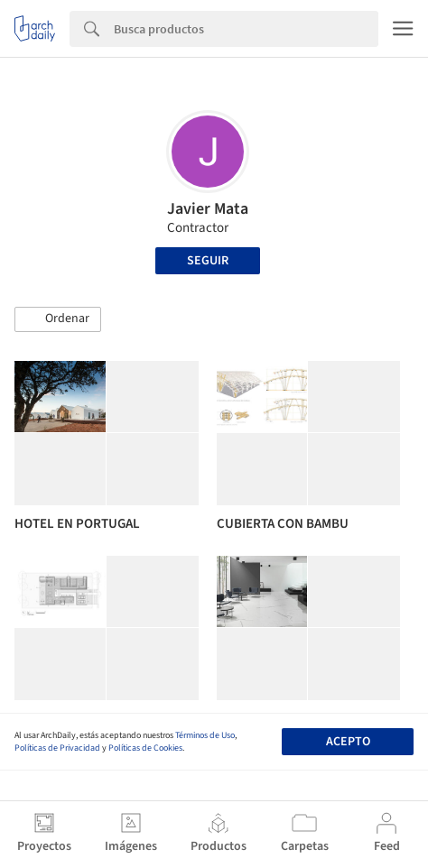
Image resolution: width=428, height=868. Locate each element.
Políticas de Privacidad (57, 748)
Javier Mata (208, 209)
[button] (58, 319)
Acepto (348, 742)
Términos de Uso (205, 735)
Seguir (208, 261)
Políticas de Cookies (145, 748)
